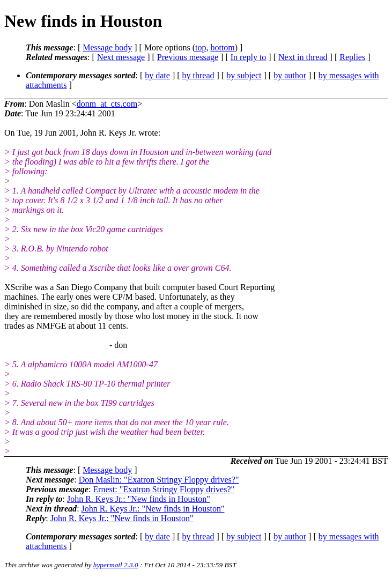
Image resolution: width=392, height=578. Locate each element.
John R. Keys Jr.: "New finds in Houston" (139, 499)
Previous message (188, 57)
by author (290, 75)
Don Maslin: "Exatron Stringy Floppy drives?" (159, 480)
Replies (352, 57)
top (201, 47)
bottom (222, 47)
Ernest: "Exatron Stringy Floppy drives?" (164, 489)
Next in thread (303, 57)
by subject (244, 75)
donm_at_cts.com (107, 104)
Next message (121, 57)
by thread (198, 75)
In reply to (249, 57)
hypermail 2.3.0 (116, 565)
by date (157, 75)
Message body (107, 47)
